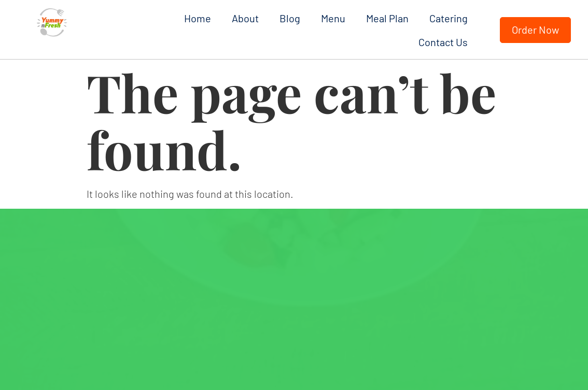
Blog (290, 18)
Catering (449, 18)
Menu (333, 18)
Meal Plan (387, 18)
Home (198, 18)
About (245, 18)
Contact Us (443, 42)
